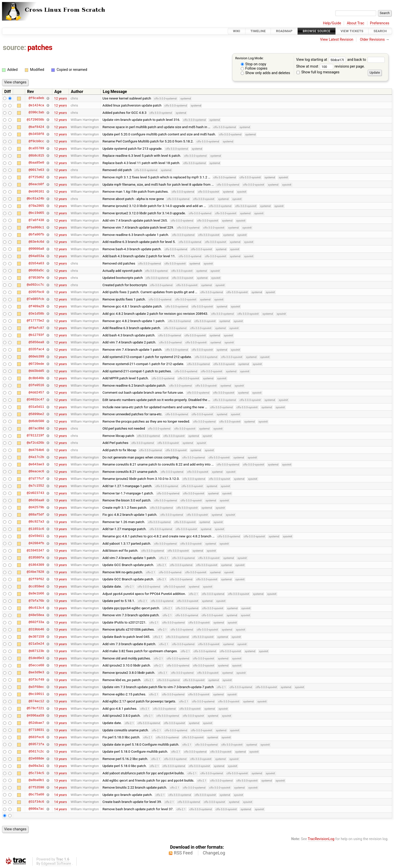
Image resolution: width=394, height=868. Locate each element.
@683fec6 (36, 737)
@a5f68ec (36, 687)
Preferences (380, 23)
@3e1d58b (36, 314)
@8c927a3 (36, 522)
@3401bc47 (35, 400)
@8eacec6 (36, 472)
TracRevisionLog (321, 839)
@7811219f (35, 436)
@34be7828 (35, 572)
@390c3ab (36, 113)
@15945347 (35, 550)
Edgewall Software (56, 864)
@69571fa (36, 744)
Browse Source (317, 31)
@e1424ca (36, 105)
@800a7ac (36, 809)
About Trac (356, 23)
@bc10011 (36, 694)
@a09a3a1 (36, 766)
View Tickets (352, 31)
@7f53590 (36, 787)
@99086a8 (36, 249)
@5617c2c (36, 751)
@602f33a (36, 622)
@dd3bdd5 (36, 371)
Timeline (258, 31)
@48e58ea (36, 615)
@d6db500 (36, 421)
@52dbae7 (36, 723)
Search (380, 31)
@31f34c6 (36, 802)
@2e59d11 (36, 536)
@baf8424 (36, 127)
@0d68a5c (36, 271)
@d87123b (36, 651)
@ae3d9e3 (36, 673)
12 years (60, 98)
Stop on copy (254, 64)
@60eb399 (36, 357)
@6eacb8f (36, 184)
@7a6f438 (36, 220)
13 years (60, 500)
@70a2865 (36, 206)
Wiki (237, 31)
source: (14, 47)
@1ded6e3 (36, 658)
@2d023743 (35, 493)
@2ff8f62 (36, 579)
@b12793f (36, 335)
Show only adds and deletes (265, 73)
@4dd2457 (36, 392)
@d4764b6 (36, 450)
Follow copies (254, 68)
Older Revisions (372, 40)
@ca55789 (36, 148)
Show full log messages (318, 72)
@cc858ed (36, 586)
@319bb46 (36, 629)
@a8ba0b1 (36, 780)
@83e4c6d (36, 242)
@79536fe (36, 278)
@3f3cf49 (36, 680)
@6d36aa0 (36, 500)
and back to (366, 60)
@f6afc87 (36, 328)
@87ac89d (36, 428)
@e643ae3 (36, 464)
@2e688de (36, 759)
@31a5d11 (36, 407)
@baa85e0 (36, 163)
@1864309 (36, 565)
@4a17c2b (36, 457)
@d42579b (36, 507)
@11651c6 (36, 529)
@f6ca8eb (36, 98)
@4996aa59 (35, 716)
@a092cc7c (35, 285)
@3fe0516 (36, 385)
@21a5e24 (36, 644)
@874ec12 (36, 701)
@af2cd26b (35, 443)
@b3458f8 (36, 134)
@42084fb (36, 543)
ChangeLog (214, 853)
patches (40, 47)
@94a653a (36, 256)
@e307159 (36, 637)
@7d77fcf (36, 479)
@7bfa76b (36, 601)
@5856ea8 (36, 342)
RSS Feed (183, 853)
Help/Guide (332, 23)
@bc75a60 (36, 795)
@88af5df (36, 515)
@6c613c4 (36, 608)
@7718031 (36, 730)
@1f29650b (35, 120)
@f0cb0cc (36, 141)
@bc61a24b (35, 199)
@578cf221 (35, 708)
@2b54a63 (36, 263)
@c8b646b (36, 378)
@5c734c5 (36, 773)
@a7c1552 (36, 486)
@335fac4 (36, 349)
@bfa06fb (36, 235)
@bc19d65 (36, 213)
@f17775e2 (35, 321)
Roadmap (284, 31)
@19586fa (36, 558)
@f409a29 (36, 306)
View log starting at (322, 60)
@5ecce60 (36, 665)
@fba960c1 (35, 227)
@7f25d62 (36, 177)
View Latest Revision (337, 40)
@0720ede (36, 364)
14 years (60, 787)
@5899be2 (36, 414)
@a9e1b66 (36, 594)
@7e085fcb (35, 299)
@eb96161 (36, 191)
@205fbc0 (36, 292)
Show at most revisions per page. (330, 66)
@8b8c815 (36, 156)
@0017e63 (36, 170)
